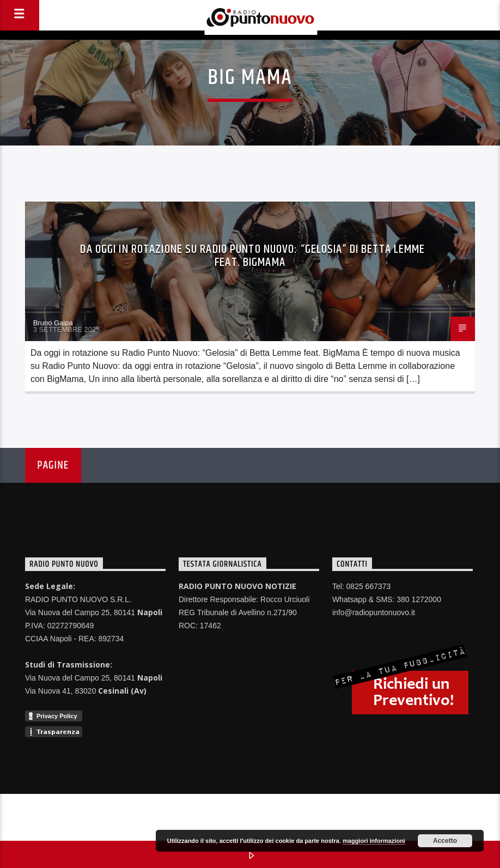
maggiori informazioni (374, 841)
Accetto (445, 841)
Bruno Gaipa (53, 323)
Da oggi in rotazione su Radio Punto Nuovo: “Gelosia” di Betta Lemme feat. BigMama (252, 256)
